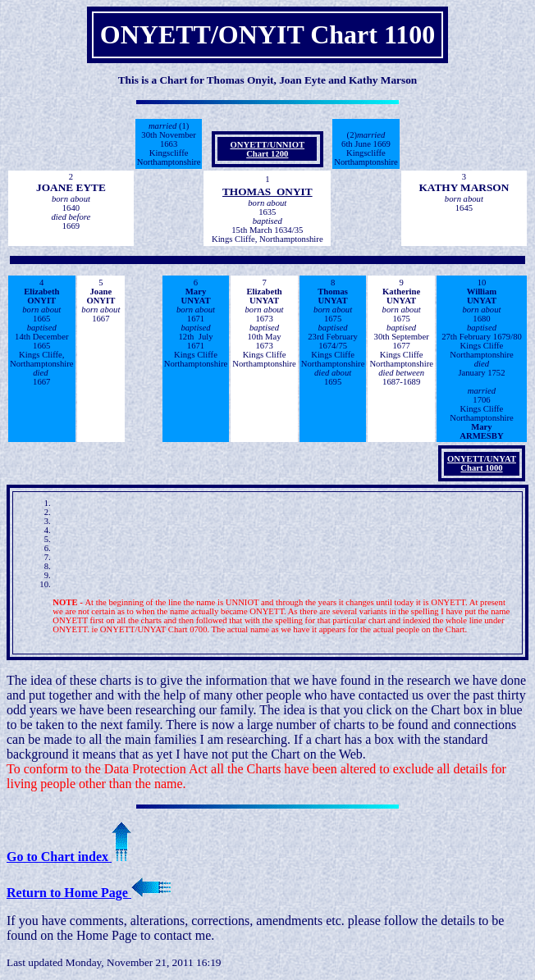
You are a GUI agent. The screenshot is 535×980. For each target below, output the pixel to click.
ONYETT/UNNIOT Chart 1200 (267, 149)
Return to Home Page (89, 893)
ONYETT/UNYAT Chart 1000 (482, 463)
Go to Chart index (69, 857)
